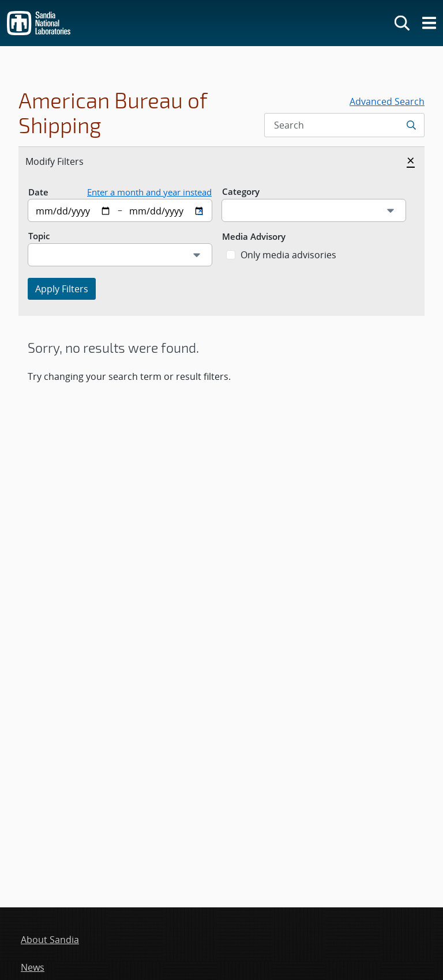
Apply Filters (62, 289)
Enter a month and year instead (149, 192)
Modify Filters (67, 161)
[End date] (167, 210)
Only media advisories (288, 255)
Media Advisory (254, 236)
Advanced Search (387, 101)
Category (241, 191)
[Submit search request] (412, 125)
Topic (39, 236)
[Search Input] (344, 125)
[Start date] (73, 210)
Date (38, 192)
